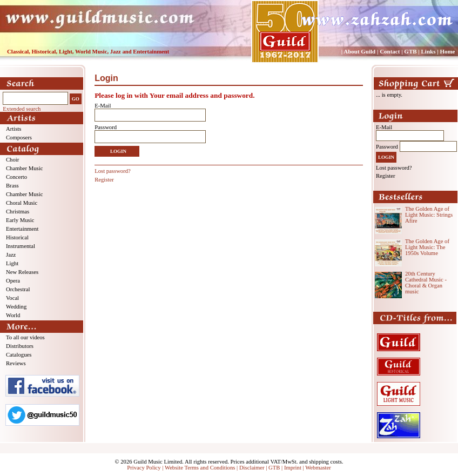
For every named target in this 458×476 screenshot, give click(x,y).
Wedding (16, 307)
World (13, 315)
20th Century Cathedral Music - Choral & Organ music (426, 283)
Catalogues (19, 355)
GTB (410, 51)
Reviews (16, 363)
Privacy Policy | (146, 468)
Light (12, 263)
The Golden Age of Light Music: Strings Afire (429, 215)
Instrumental (21, 246)
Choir (12, 160)
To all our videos (25, 337)
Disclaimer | (254, 468)
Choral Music (22, 203)
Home (447, 51)
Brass (12, 186)
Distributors (20, 346)
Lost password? (113, 171)
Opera (13, 281)
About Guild (359, 51)
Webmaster (318, 468)
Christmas (18, 212)
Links (429, 51)
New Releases (22, 272)
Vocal (12, 298)
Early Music (20, 220)
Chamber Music (24, 168)
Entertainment (22, 229)
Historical (17, 237)
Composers (19, 138)
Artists (14, 129)
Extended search (22, 109)
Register (104, 180)
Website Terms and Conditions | (202, 468)
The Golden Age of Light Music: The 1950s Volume (427, 247)
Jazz (11, 255)
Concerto (16, 177)
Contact (390, 51)
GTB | (276, 468)
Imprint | (295, 468)
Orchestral (18, 289)
